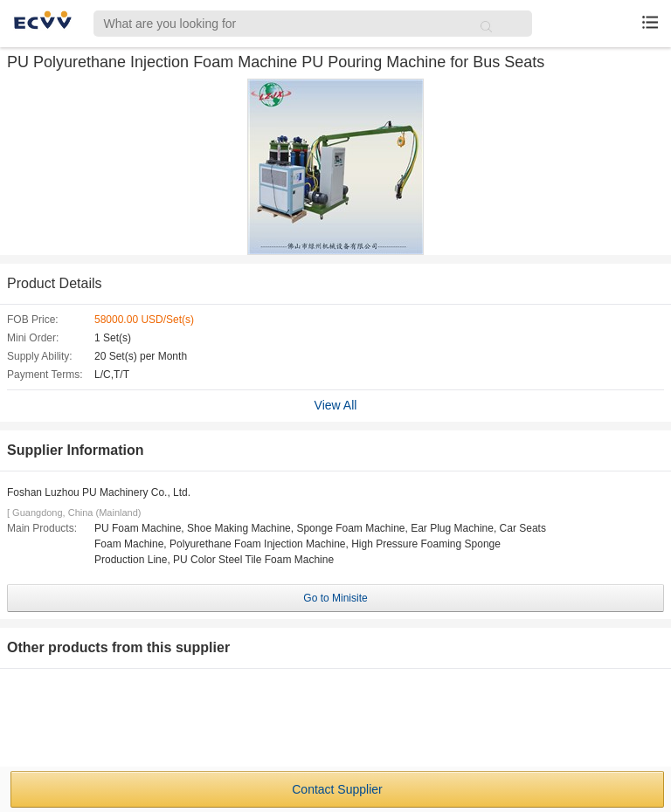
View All (336, 405)
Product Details (55, 283)
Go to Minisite (335, 598)
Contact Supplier (337, 789)
